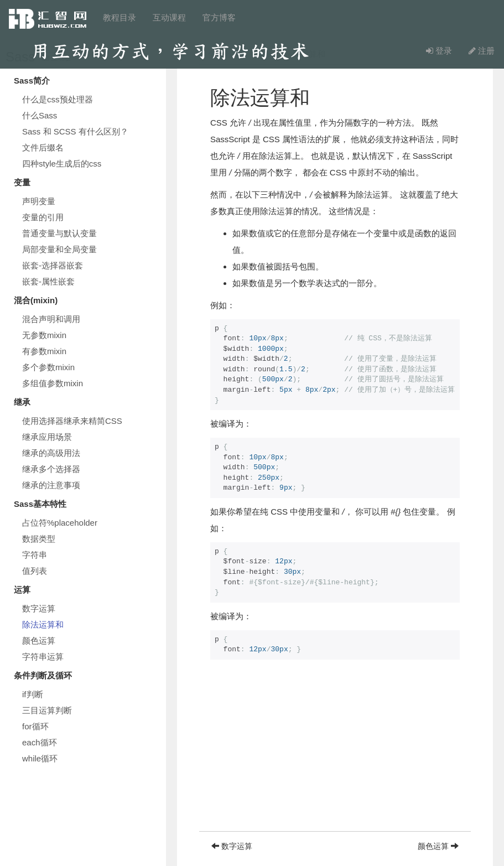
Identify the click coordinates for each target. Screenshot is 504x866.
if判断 (33, 694)
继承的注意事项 (51, 485)
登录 (439, 51)
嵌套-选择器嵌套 (53, 265)
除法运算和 (43, 624)
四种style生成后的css (62, 164)
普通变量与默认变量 (59, 233)
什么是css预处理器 (58, 99)
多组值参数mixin (53, 383)
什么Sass (40, 115)
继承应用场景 (47, 437)
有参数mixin (44, 351)
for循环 (35, 726)
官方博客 (219, 17)
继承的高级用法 (51, 453)
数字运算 (39, 608)
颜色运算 (39, 641)
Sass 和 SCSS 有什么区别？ (75, 131)
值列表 (35, 571)
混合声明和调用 (51, 319)
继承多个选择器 (51, 469)
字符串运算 (43, 657)
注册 (482, 51)
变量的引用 (43, 217)
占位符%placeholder (60, 523)
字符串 (35, 555)
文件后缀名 (43, 147)
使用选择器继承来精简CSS (72, 421)
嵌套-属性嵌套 (48, 281)
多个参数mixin (48, 367)
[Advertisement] (335, 754)
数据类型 (39, 539)
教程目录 (119, 17)
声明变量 (39, 201)
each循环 (40, 742)
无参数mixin (44, 335)
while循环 (40, 758)
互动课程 (169, 17)
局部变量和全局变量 (59, 249)
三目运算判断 (47, 710)
